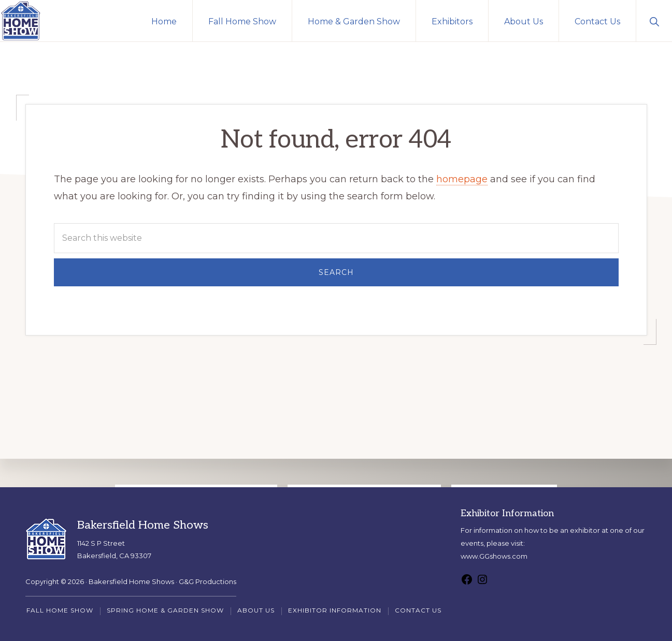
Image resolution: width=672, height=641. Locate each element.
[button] (654, 21)
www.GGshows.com (494, 556)
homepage (462, 179)
